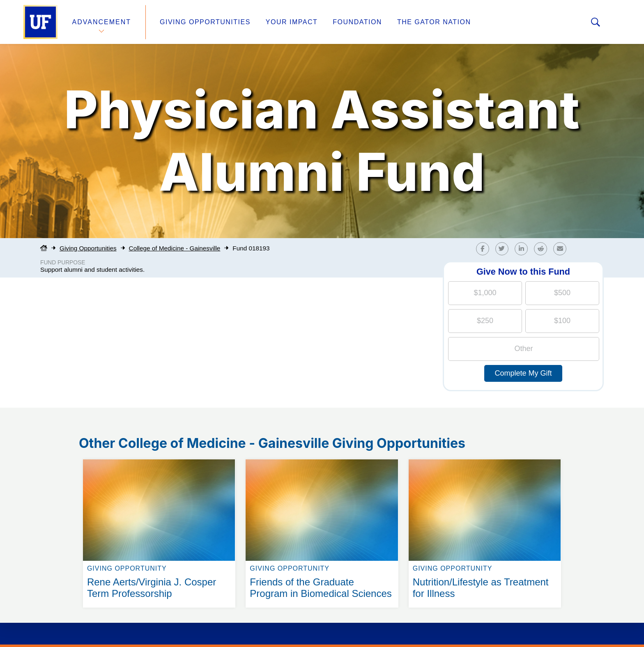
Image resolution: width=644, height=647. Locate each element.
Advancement (102, 22)
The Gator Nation (434, 22)
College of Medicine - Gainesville (175, 248)
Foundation (357, 22)
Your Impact (292, 22)
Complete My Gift (523, 373)
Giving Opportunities (205, 22)
